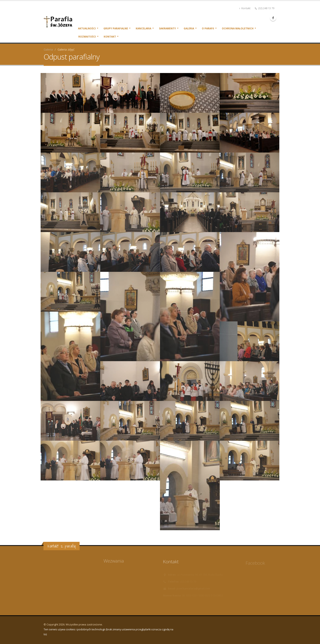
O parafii (208, 28)
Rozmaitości (87, 37)
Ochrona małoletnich (238, 28)
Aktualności (87, 28)
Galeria (189, 28)
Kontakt (245, 8)
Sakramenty (167, 28)
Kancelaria (143, 28)
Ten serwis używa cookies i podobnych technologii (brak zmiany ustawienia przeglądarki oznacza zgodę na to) (108, 632)
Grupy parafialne (116, 28)
